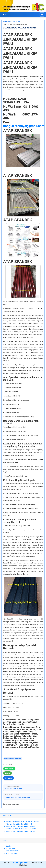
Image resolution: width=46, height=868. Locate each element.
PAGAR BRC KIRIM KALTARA (14, 789)
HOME (5, 14)
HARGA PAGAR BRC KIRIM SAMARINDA (17, 797)
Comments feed (12, 851)
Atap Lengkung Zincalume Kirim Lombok (21, 826)
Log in (8, 846)
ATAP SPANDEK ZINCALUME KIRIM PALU (20, 28)
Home (5, 22)
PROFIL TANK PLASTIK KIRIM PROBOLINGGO (22, 822)
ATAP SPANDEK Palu (14, 22)
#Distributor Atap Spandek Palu (13, 759)
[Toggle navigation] (42, 14)
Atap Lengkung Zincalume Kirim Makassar (21, 831)
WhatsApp (9, 769)
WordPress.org (11, 853)
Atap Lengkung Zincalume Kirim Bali (19, 824)
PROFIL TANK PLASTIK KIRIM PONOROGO (21, 829)
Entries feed (10, 848)
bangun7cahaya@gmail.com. (24, 126)
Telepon (8, 778)
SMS (8, 773)
